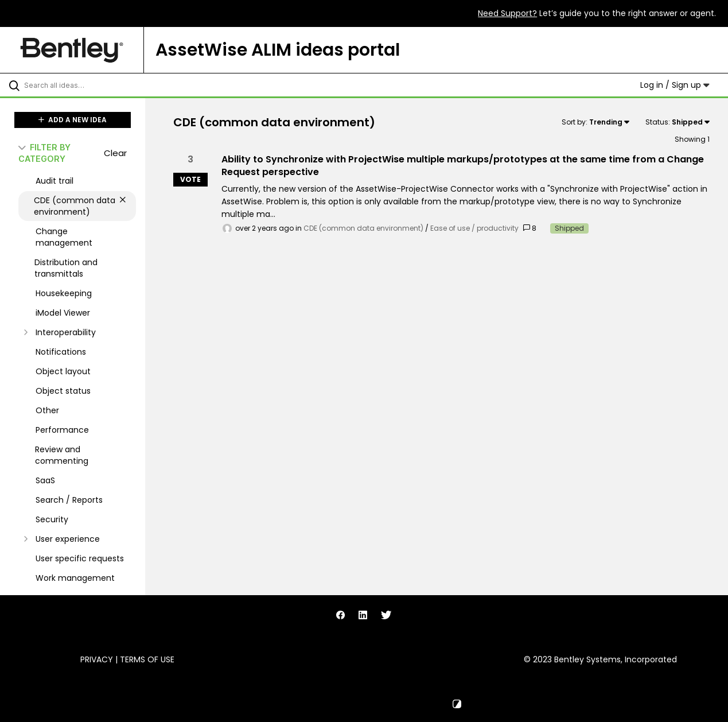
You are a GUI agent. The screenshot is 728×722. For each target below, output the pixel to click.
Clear (115, 153)
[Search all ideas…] (87, 85)
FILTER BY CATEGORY (44, 153)
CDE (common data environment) (363, 228)
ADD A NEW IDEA (73, 120)
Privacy (97, 659)
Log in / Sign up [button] (675, 85)
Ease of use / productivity (474, 228)
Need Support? (507, 13)
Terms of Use (147, 659)
